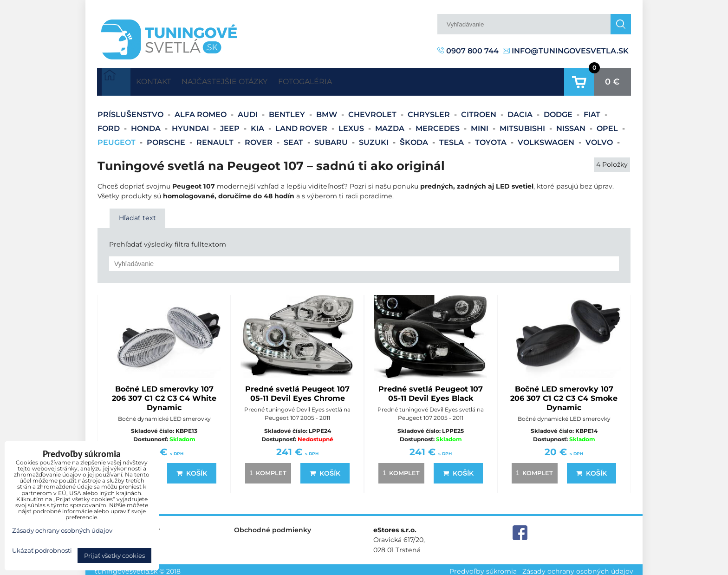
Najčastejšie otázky (246, 80)
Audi (249, 111)
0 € (612, 80)
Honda (147, 125)
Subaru (332, 139)
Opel (608, 125)
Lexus (352, 125)
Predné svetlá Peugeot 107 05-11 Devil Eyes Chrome (297, 390)
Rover (260, 139)
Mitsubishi (523, 125)
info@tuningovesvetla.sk (566, 51)
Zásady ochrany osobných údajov (578, 568)
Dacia (521, 111)
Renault (216, 139)
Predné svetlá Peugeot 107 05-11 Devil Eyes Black (431, 390)
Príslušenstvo (131, 111)
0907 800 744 (468, 51)
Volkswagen (547, 139)
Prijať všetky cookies (114, 555)
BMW (328, 111)
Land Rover (302, 125)
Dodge (559, 111)
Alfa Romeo (201, 111)
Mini (481, 125)
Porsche (167, 139)
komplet (266, 470)
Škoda (415, 139)
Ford (110, 125)
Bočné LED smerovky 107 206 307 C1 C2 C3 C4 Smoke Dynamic (564, 395)
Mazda (391, 125)
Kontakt (160, 80)
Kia (258, 125)
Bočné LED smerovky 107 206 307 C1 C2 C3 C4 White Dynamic (164, 395)
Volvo (600, 139)
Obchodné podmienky (273, 527)
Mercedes (439, 125)
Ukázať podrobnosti (42, 551)
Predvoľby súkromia (483, 568)
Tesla (452, 139)
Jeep (231, 125)
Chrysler (430, 111)
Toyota (492, 139)
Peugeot (117, 139)
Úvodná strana (116, 80)
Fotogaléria (341, 80)
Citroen (480, 111)
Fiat (593, 111)
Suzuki (375, 139)
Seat (294, 139)
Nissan (572, 125)
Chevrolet (373, 111)
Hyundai (191, 125)
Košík (192, 470)
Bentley (288, 111)
